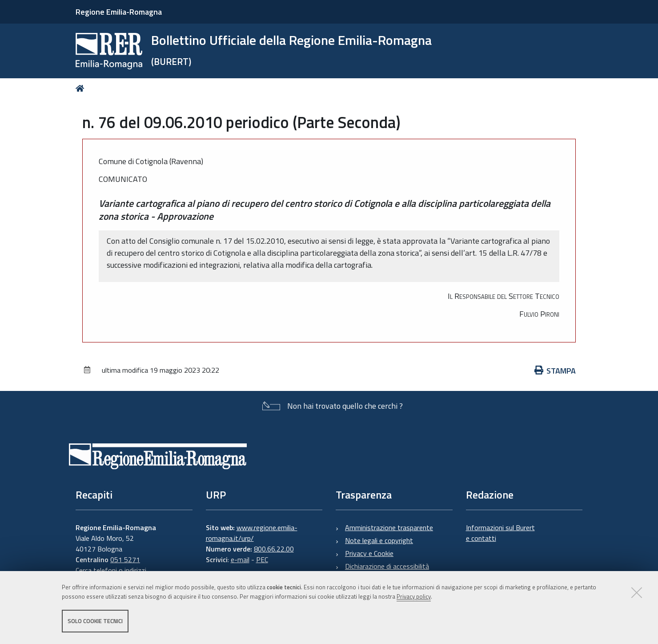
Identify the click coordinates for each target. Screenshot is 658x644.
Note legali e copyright (379, 540)
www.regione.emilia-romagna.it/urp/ (252, 533)
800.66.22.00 (274, 549)
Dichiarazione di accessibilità (387, 566)
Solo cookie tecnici (95, 621)
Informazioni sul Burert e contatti (500, 533)
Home (82, 88)
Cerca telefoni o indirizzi (111, 570)
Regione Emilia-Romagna (119, 12)
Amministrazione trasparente (389, 527)
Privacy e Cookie (369, 553)
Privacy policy (414, 596)
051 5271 (125, 559)
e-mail (240, 559)
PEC (262, 559)
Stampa (555, 371)
